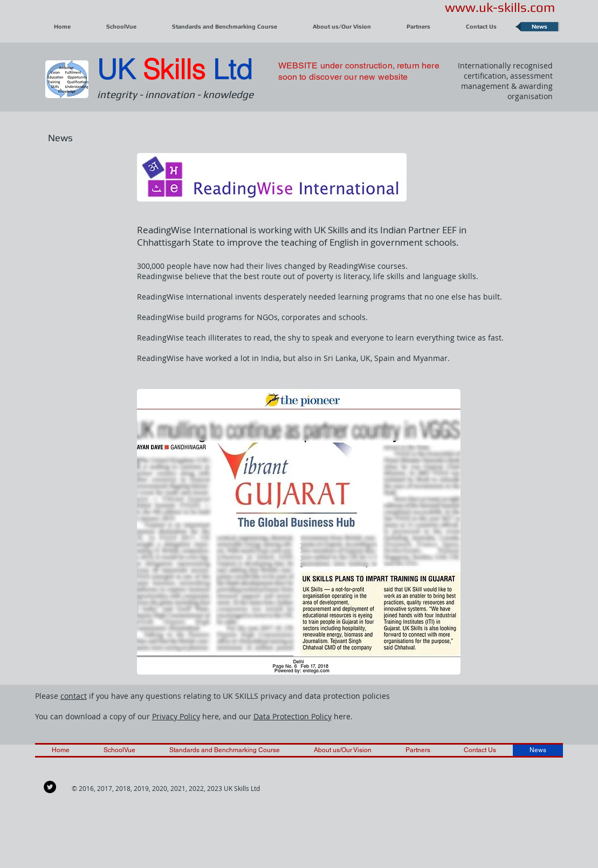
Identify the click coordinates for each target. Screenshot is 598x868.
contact (74, 696)
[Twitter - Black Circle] (50, 787)
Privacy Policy (176, 716)
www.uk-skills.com (500, 7)
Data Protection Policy (293, 716)
